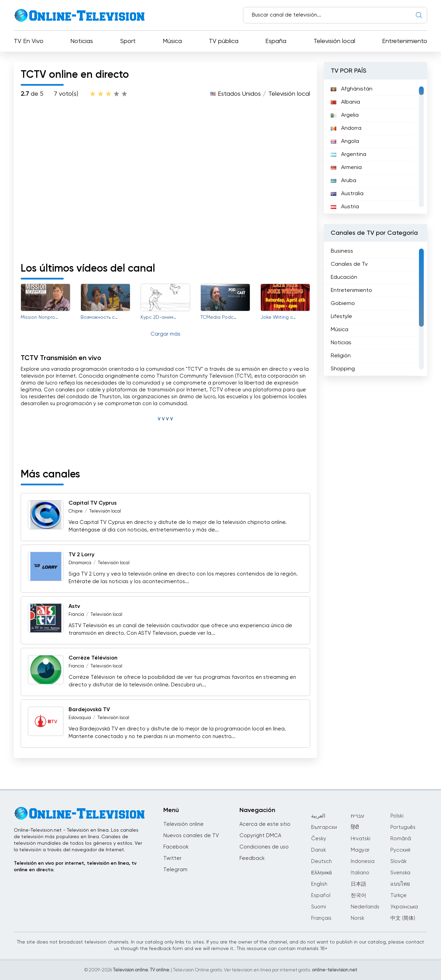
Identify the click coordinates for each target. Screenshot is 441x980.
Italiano (360, 873)
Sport (128, 41)
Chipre (76, 511)
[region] (376, 147)
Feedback (252, 858)
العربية (318, 816)
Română (401, 839)
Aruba (343, 181)
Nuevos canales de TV (191, 836)
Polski (397, 816)
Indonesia (363, 861)
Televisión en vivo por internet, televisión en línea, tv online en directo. (75, 867)
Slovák (398, 861)
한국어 (358, 895)
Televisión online (183, 824)
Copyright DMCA (260, 836)
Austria (345, 207)
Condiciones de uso (264, 847)
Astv (74, 607)
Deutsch (321, 861)
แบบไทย (400, 884)
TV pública (224, 41)
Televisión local (334, 41)
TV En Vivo (29, 41)
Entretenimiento (405, 41)
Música (172, 41)
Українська (404, 907)
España (276, 41)
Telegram (175, 870)
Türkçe (398, 895)
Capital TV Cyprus (93, 503)
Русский (400, 850)
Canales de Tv (349, 264)
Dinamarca (80, 563)
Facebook (176, 847)
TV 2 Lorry (81, 555)
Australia (347, 194)
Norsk (357, 918)
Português (403, 827)
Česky (319, 839)
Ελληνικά (321, 873)
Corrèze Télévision (93, 658)
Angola (345, 141)
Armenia (346, 168)
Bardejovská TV (89, 710)
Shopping (343, 369)
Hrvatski (361, 839)
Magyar (360, 850)
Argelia (345, 115)
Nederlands (365, 907)
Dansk (319, 850)
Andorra (346, 128)
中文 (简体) (403, 918)
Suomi (319, 907)
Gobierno (343, 304)
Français (321, 918)
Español (321, 895)
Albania (345, 102)
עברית (357, 816)
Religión (341, 356)
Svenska (400, 873)
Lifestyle (341, 317)
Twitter (172, 858)
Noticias (82, 41)
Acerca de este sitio (265, 824)
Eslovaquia (80, 718)
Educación (344, 277)
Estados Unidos (239, 94)
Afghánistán (352, 89)
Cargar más (166, 334)
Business (342, 251)
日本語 (358, 884)
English (319, 884)
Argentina (348, 155)
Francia (76, 615)
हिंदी (355, 827)
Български (324, 827)
